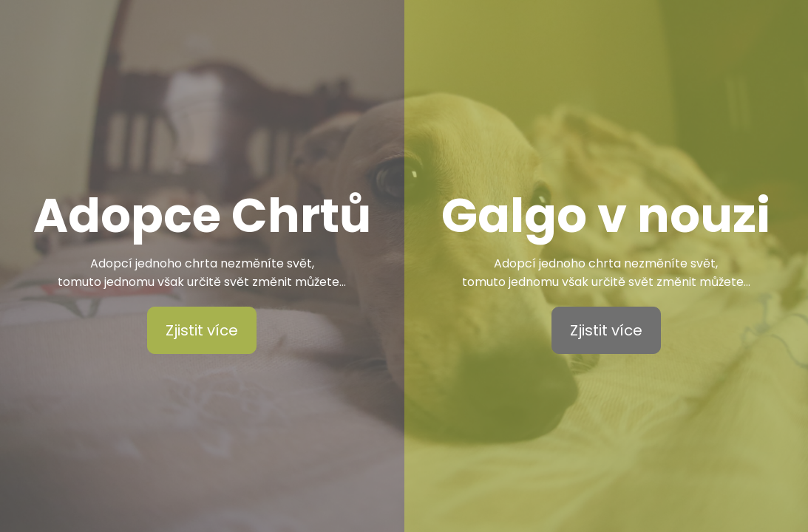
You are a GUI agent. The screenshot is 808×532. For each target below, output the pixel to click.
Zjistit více (202, 330)
